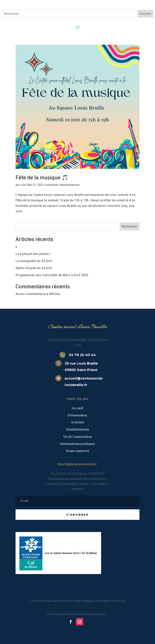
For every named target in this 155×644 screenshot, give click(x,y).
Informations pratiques (77, 444)
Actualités (52, 185)
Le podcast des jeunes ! (33, 254)
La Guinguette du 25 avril (34, 261)
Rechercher (129, 226)
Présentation (77, 415)
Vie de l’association (77, 437)
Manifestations (70, 185)
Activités (77, 422)
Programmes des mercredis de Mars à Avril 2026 (52, 275)
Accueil (77, 408)
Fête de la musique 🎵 (42, 178)
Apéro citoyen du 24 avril (34, 268)
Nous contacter (77, 451)
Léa (23, 185)
